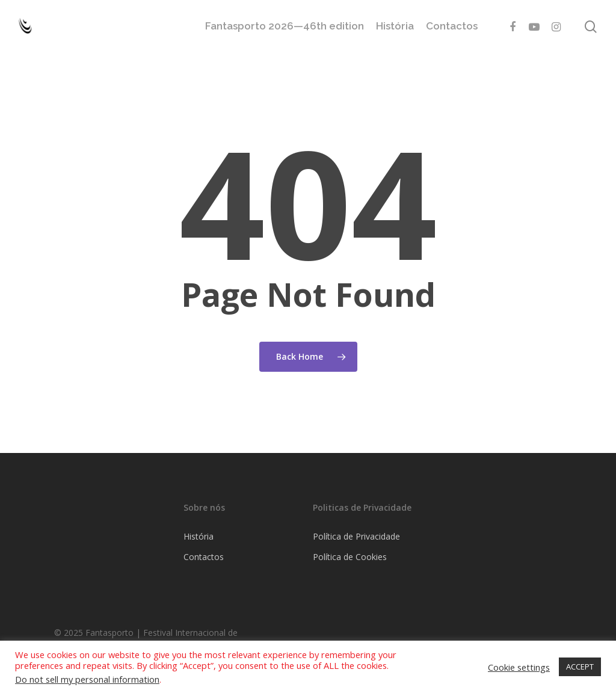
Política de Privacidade (356, 536)
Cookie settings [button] (519, 667)
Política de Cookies (350, 557)
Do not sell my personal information (87, 679)
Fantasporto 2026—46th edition (285, 26)
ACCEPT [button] (580, 667)
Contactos (452, 26)
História (395, 26)
